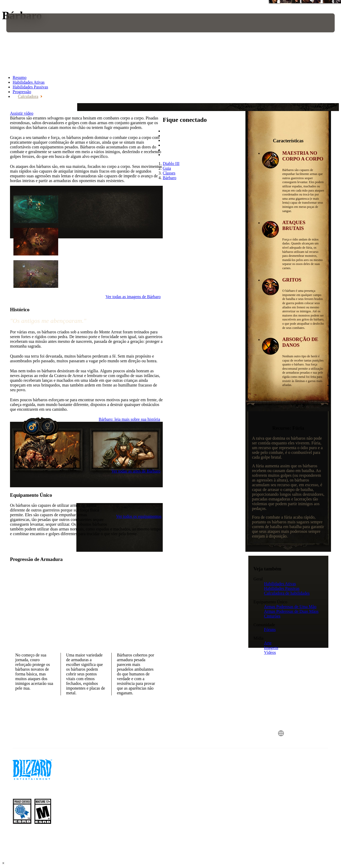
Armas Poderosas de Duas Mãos (291, 611)
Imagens (271, 648)
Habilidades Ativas (280, 584)
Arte (268, 643)
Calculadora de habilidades (287, 593)
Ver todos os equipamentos (139, 516)
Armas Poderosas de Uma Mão (290, 607)
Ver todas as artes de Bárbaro (136, 471)
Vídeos (270, 652)
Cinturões (272, 616)
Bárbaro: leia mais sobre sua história (129, 419)
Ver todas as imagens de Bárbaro (133, 297)
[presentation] (23, 23)
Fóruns (270, 629)
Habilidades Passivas (282, 588)
